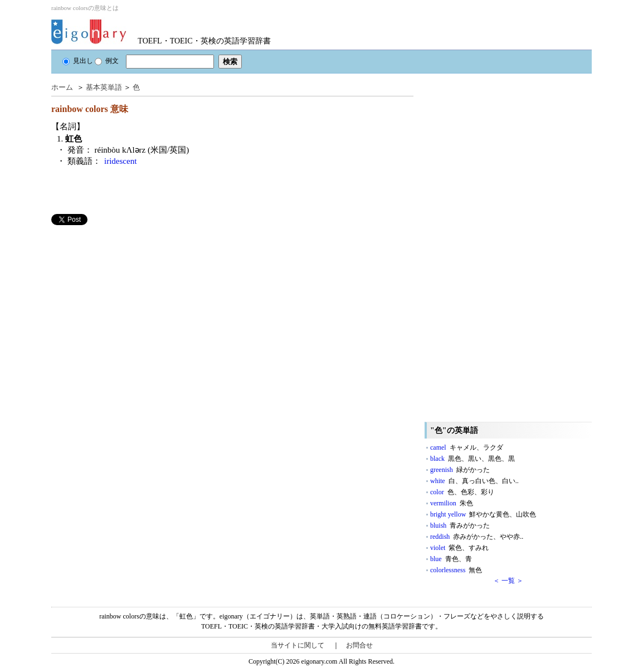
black (472, 459)
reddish (477, 537)
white (474, 481)
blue (451, 559)
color (462, 492)
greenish (460, 470)
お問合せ (359, 645)
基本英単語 (104, 87)
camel (467, 447)
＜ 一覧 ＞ (508, 581)
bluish (460, 525)
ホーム (62, 87)
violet (459, 548)
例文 (107, 61)
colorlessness (456, 570)
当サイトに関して (298, 645)
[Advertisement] (135, 303)
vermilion (452, 503)
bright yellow (483, 514)
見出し (78, 61)
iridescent (120, 161)
